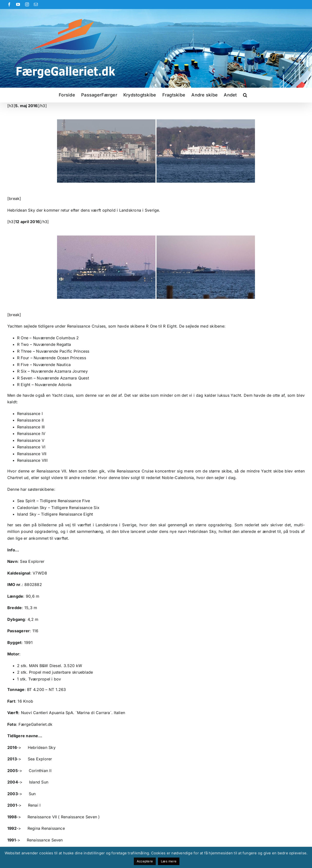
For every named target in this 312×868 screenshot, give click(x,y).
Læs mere (169, 861)
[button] (245, 95)
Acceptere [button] (145, 861)
